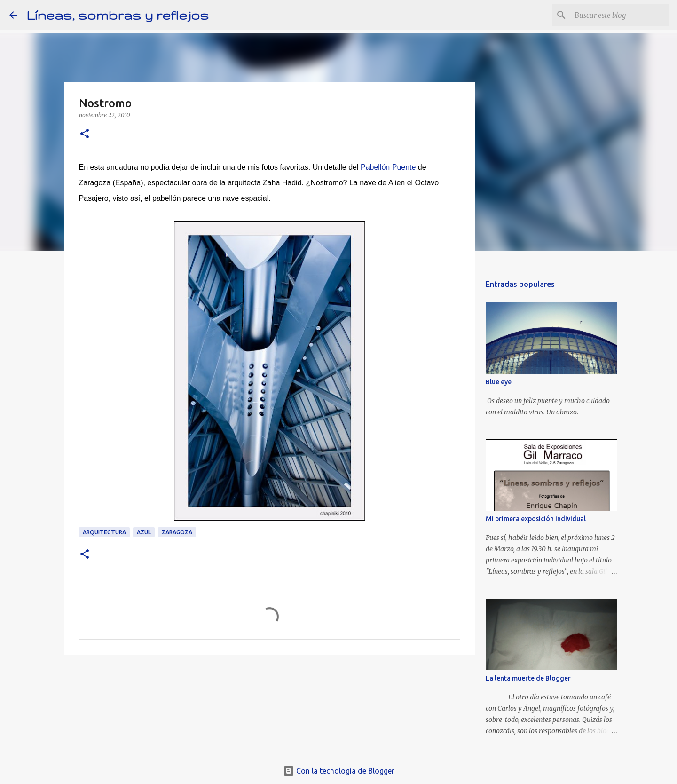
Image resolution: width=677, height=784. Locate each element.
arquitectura (104, 532)
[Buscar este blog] (620, 15)
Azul (144, 532)
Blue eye (499, 382)
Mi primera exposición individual (536, 519)
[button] (85, 134)
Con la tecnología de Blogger (339, 771)
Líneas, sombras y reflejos (118, 15)
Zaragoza (177, 532)
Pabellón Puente (387, 167)
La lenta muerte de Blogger (528, 678)
